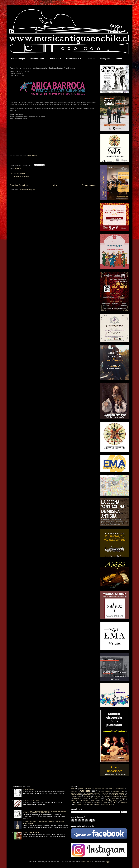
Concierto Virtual (118, 791)
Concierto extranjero (77, 793)
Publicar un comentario (21, 176)
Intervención (74, 800)
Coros (97, 795)
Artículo (74, 789)
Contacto (119, 59)
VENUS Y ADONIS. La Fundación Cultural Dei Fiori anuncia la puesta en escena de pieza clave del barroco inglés (44, 812)
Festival (84, 798)
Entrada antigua (89, 185)
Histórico (114, 798)
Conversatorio (76, 795)
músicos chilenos (107, 804)
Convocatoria (87, 795)
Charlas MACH (55, 59)
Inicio (55, 185)
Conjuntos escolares (118, 793)
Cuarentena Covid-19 (117, 795)
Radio (113, 802)
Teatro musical (78, 804)
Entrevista (116, 796)
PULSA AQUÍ (33, 156)
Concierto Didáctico (104, 791)
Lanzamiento (84, 800)
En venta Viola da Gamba (31, 832)
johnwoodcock (86, 862)
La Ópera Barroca (28, 790)
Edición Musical (97, 796)
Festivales (91, 59)
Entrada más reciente (19, 185)
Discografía (105, 59)
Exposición (76, 798)
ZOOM (98, 804)
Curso (73, 796)
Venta (85, 804)
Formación (95, 798)
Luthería (101, 800)
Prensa (105, 802)
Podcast (96, 802)
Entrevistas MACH (74, 59)
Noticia (73, 802)
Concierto (18, 168)
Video (92, 804)
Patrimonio (88, 802)
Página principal (18, 59)
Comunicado (74, 791)
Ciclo (111, 789)
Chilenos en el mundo (101, 789)
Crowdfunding (104, 795)
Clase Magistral (120, 789)
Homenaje (122, 798)
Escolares (124, 796)
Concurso (105, 793)
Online (81, 802)
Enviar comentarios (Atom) (27, 190)
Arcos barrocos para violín (31, 800)
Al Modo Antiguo (37, 59)
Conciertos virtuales (93, 793)
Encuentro (107, 796)
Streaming (124, 802)
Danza (79, 796)
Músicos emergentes (114, 800)
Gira (106, 798)
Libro (94, 800)
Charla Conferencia (85, 789)
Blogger (108, 862)
